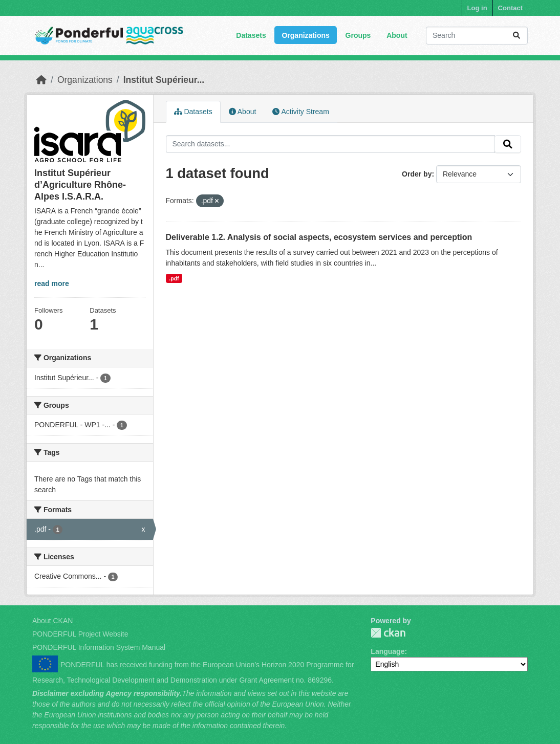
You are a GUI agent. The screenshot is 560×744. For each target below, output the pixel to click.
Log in (477, 8)
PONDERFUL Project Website (80, 634)
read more (52, 283)
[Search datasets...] (477, 36)
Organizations (305, 35)
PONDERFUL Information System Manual (99, 647)
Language (387, 651)
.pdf (174, 278)
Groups (358, 35)
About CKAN (52, 621)
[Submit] (516, 36)
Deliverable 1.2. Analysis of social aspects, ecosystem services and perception (319, 237)
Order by (417, 174)
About (397, 35)
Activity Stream (300, 112)
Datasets (251, 35)
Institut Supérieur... (164, 80)
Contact (510, 8)
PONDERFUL (388, 633)
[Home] (41, 80)
